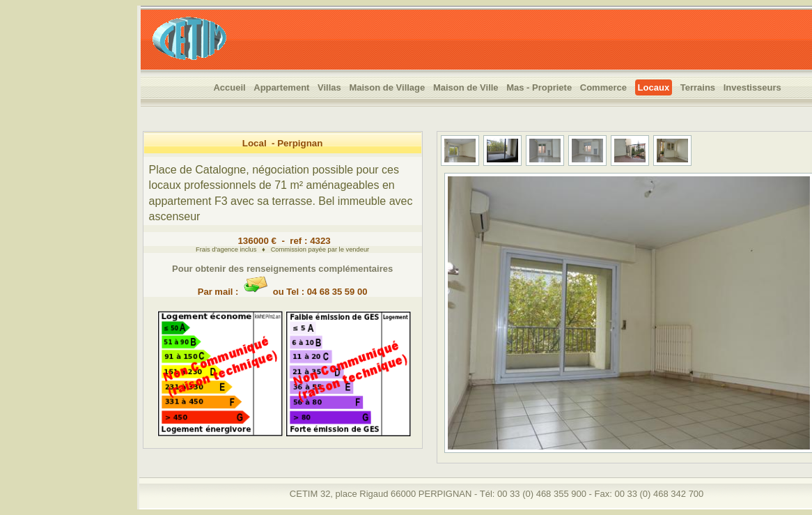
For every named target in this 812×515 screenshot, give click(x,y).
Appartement (281, 87)
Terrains (698, 87)
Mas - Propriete (539, 87)
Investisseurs (752, 87)
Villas (329, 87)
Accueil (229, 87)
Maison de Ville (466, 87)
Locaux (654, 87)
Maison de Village (387, 87)
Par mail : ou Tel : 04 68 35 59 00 (283, 286)
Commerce (603, 87)
